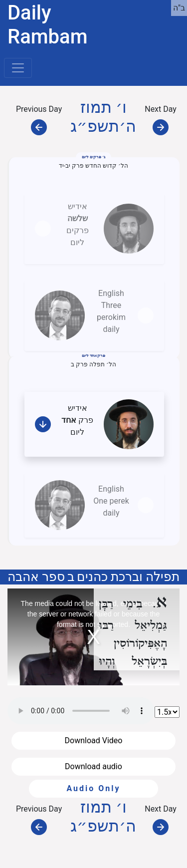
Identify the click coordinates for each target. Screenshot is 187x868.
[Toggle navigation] (18, 68)
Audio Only (93, 788)
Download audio (93, 766)
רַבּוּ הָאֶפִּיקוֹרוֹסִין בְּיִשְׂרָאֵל (133, 644)
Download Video (94, 740)
